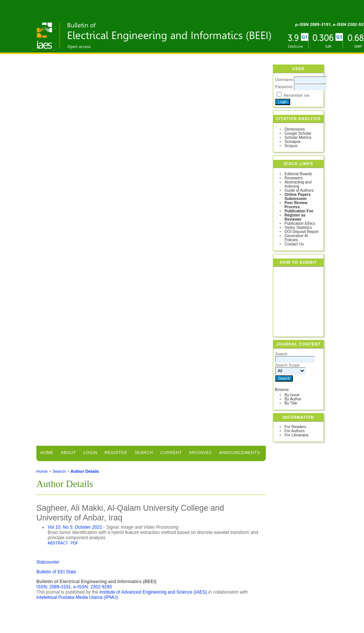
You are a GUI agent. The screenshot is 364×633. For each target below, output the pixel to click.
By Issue (292, 395)
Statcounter (48, 562)
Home (47, 453)
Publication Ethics (300, 223)
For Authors (295, 431)
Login (90, 453)
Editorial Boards (298, 174)
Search (144, 453)
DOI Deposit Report (302, 232)
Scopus (291, 146)
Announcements (240, 453)
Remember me (297, 95)
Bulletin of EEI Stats (56, 572)
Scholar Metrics (298, 138)
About (68, 453)
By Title (291, 403)
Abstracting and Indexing (298, 184)
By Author (293, 399)
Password (284, 87)
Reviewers (294, 178)
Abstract (58, 543)
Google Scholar (298, 133)
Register (116, 453)
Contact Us (294, 244)
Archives (201, 453)
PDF (74, 543)
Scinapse (293, 142)
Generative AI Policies (296, 238)
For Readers (295, 427)
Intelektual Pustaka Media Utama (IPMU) (77, 597)
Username (284, 80)
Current (171, 453)
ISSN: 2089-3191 (54, 587)
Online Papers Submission (298, 197)
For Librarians (297, 435)
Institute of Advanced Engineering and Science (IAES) (153, 592)
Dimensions (295, 129)
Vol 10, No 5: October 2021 (75, 527)
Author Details (85, 471)
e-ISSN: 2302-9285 (93, 587)
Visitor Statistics (298, 228)
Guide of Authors (299, 190)
